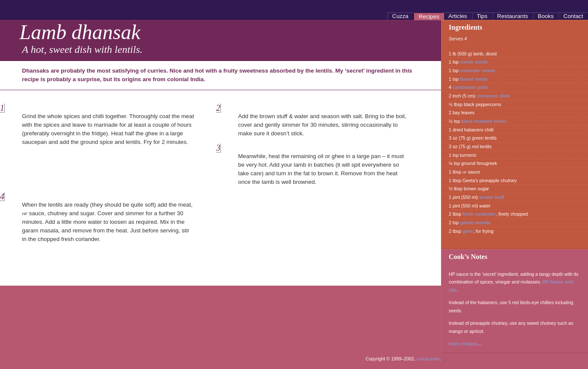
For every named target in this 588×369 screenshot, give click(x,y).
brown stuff (492, 197)
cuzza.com (428, 359)
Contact (573, 16)
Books (545, 16)
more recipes (463, 344)
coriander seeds (478, 70)
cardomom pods (470, 87)
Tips (482, 16)
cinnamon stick (493, 96)
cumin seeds (474, 62)
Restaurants (513, 16)
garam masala (475, 223)
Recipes (429, 17)
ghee (468, 231)
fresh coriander (479, 214)
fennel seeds (474, 79)
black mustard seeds (484, 121)
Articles (458, 16)
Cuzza (400, 16)
